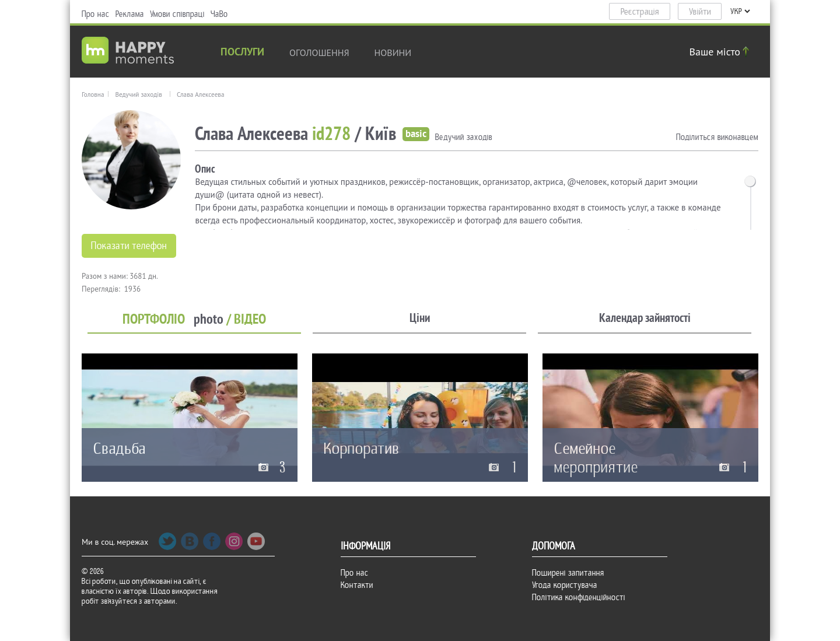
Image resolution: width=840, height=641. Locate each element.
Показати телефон (129, 246)
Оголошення (319, 52)
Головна (93, 94)
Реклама (130, 14)
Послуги (242, 53)
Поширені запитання (568, 573)
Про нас (96, 14)
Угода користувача (565, 585)
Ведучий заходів (138, 94)
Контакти (357, 585)
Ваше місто (721, 52)
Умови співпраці (177, 14)
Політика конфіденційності (579, 597)
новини (393, 52)
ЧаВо (219, 14)
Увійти (700, 12)
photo (209, 319)
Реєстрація (640, 12)
